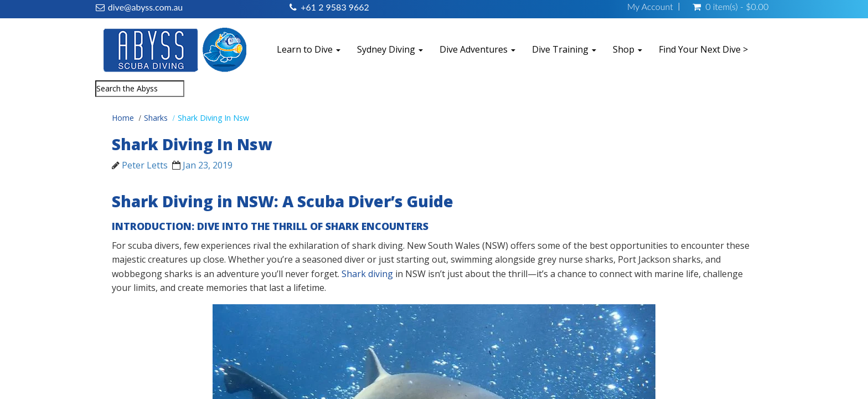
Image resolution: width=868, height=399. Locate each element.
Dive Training (564, 49)
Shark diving (367, 274)
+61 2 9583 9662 (335, 7)
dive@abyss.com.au (145, 7)
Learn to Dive (309, 49)
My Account (650, 7)
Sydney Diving (390, 49)
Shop (627, 49)
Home (123, 118)
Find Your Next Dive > (703, 49)
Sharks (156, 118)
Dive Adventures (477, 49)
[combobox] (140, 89)
